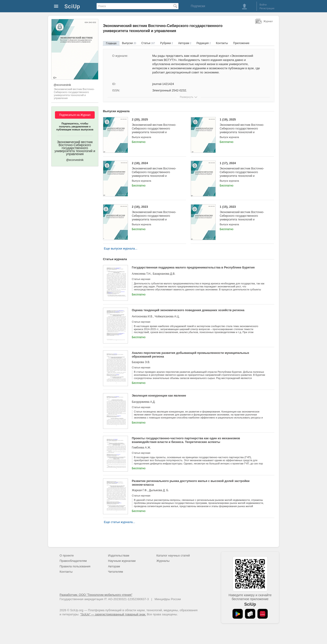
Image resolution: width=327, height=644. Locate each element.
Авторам (185, 43)
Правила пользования (75, 566)
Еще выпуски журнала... (121, 248)
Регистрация (267, 8)
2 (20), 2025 (156, 128)
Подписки (198, 6)
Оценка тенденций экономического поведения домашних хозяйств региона (188, 310)
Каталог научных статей (173, 555)
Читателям (116, 572)
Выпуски (129, 43)
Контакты (222, 43)
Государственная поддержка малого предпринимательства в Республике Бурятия (193, 267)
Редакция (204, 43)
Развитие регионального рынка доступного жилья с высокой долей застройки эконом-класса (191, 483)
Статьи (148, 43)
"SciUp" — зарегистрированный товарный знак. (113, 614)
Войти (263, 5)
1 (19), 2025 (243, 128)
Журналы (163, 561)
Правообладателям (73, 561)
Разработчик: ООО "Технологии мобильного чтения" (96, 595)
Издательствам (119, 555)
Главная (111, 43)
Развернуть (187, 97)
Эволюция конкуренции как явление (159, 396)
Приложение (241, 43)
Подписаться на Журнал (75, 115)
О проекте (67, 555)
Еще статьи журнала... (120, 522)
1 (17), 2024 (243, 171)
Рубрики (167, 43)
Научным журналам (122, 561)
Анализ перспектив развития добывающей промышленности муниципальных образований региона (191, 355)
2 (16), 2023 (156, 215)
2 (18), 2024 (156, 171)
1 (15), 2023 (243, 215)
